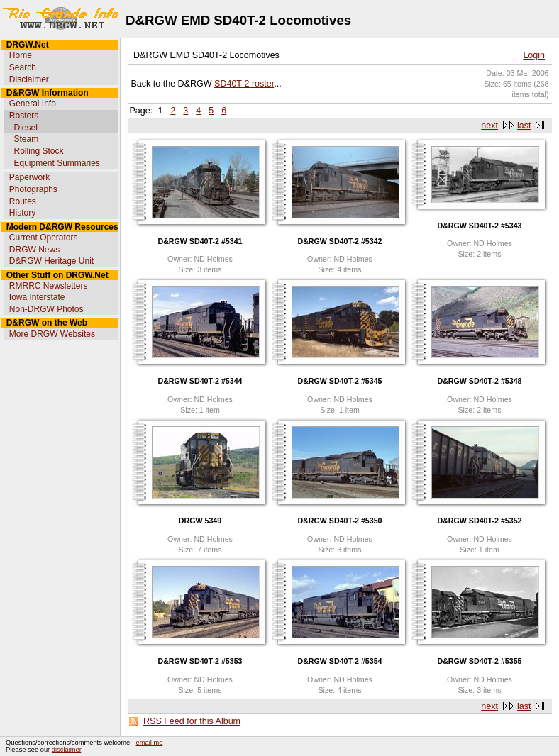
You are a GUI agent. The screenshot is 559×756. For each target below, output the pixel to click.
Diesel (25, 128)
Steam (26, 139)
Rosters (24, 116)
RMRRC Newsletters (49, 286)
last (524, 126)
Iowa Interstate (37, 297)
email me (150, 743)
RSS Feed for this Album (192, 721)
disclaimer (66, 750)
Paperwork (29, 177)
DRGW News (34, 250)
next (489, 126)
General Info (33, 104)
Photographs (33, 189)
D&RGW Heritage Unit (51, 261)
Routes (23, 201)
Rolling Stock (38, 151)
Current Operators (44, 238)
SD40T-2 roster (244, 84)
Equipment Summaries (56, 163)
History (22, 213)
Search (23, 67)
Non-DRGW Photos (46, 309)
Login (534, 55)
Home (21, 55)
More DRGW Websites (52, 334)
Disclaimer (29, 79)
